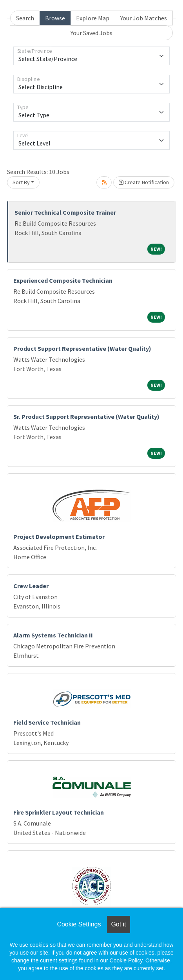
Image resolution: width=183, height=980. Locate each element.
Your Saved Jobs (91, 33)
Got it (118, 924)
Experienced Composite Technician (63, 280)
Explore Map (93, 18)
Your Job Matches (144, 18)
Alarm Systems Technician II (53, 635)
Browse (55, 18)
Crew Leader (31, 586)
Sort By (21, 182)
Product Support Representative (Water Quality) (82, 348)
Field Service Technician (47, 722)
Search (25, 18)
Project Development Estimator (59, 537)
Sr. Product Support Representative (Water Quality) (86, 416)
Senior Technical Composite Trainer (65, 212)
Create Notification (144, 182)
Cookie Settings (79, 924)
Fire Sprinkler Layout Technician (59, 812)
